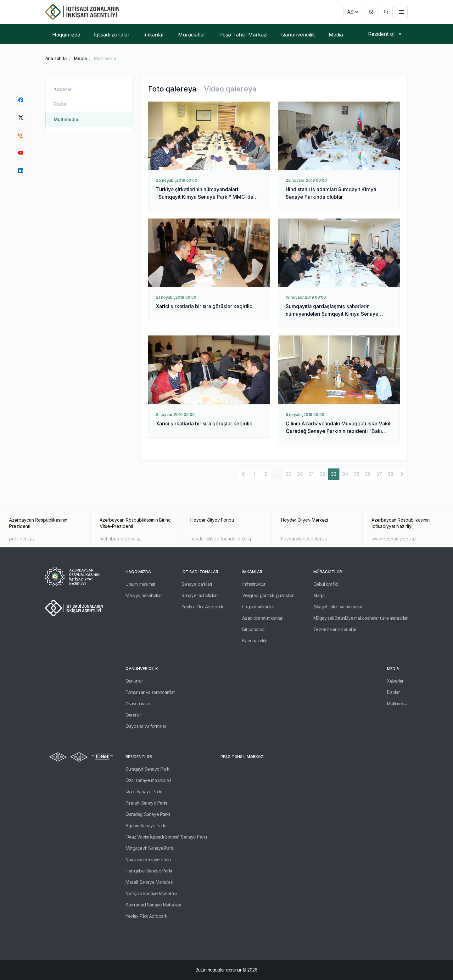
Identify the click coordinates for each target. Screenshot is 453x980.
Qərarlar (133, 715)
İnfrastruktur (254, 584)
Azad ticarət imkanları (263, 618)
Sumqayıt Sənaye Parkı (148, 769)
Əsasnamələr (138, 703)
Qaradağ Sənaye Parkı (148, 814)
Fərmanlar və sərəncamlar (150, 692)
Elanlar (61, 104)
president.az (22, 539)
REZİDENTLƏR (139, 757)
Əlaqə (319, 595)
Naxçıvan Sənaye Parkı (148, 859)
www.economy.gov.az (394, 539)
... (277, 474)
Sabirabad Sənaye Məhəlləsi (153, 905)
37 (379, 474)
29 (288, 474)
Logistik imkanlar (258, 607)
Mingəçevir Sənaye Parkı (150, 848)
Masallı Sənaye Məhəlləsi (149, 882)
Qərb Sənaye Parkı (144, 792)
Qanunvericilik (142, 669)
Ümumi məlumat (140, 584)
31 (311, 474)
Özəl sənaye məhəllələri (148, 780)
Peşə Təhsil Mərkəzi (242, 757)
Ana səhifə (56, 58)
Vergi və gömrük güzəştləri (268, 595)
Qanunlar (134, 681)
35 (357, 474)
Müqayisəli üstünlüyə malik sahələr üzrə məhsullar (361, 618)
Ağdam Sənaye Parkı (146, 825)
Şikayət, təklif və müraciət (338, 607)
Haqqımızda (138, 572)
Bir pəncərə (253, 629)
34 (345, 474)
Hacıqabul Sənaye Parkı (149, 871)
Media (80, 58)
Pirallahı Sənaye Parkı (146, 803)
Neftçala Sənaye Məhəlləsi (151, 893)
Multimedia (105, 58)
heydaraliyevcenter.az (304, 539)
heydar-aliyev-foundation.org (221, 539)
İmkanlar (252, 572)
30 (300, 474)
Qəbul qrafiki (326, 584)
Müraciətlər (328, 572)
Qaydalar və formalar (146, 726)
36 (368, 474)
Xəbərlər (63, 89)
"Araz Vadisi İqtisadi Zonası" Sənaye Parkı (166, 837)
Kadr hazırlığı (255, 641)
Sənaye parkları (197, 584)
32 (322, 474)
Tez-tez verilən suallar (335, 629)
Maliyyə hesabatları (144, 595)
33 (334, 474)
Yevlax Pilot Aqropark (202, 607)
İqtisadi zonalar (200, 572)
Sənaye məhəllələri (199, 595)
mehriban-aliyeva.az (121, 539)
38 (390, 474)
